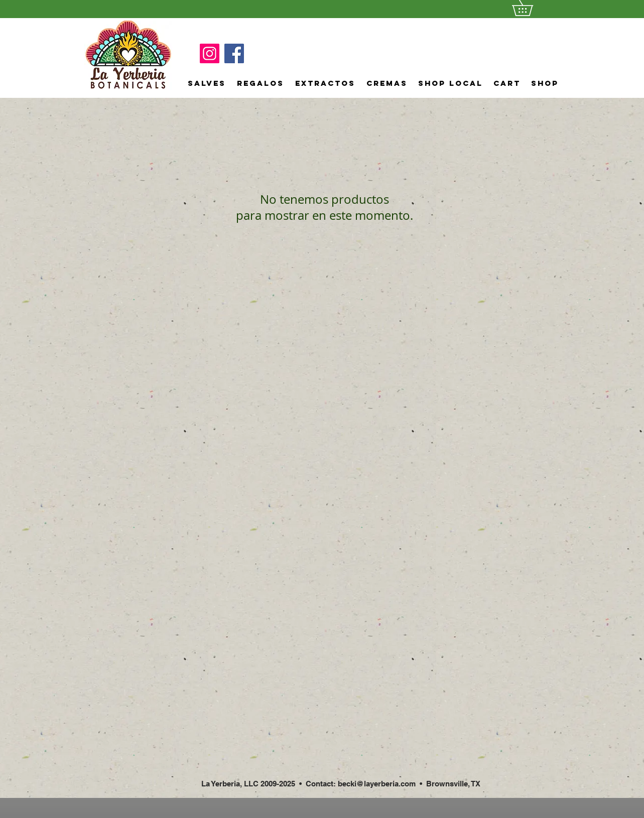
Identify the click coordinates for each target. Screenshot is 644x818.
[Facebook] (234, 53)
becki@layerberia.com (377, 784)
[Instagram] (210, 53)
